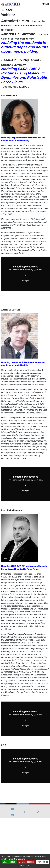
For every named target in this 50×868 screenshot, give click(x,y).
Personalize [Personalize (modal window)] (43, 862)
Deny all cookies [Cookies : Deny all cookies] (26, 862)
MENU (45, 4)
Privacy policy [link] (25, 866)
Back (7, 10)
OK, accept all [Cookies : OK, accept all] (9, 862)
